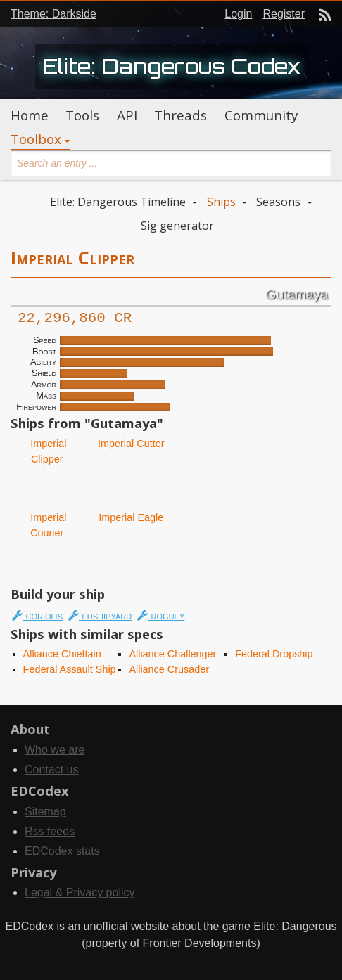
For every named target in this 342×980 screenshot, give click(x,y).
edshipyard (100, 615)
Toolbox (36, 139)
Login (238, 14)
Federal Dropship (274, 654)
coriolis (37, 615)
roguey (161, 615)
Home (30, 115)
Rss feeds (50, 831)
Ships (221, 202)
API (127, 115)
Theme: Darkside (53, 14)
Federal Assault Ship (70, 669)
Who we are (55, 750)
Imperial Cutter (129, 444)
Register (284, 14)
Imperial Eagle (129, 517)
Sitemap (45, 812)
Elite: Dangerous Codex (171, 66)
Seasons (278, 202)
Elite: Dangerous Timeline (118, 202)
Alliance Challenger (172, 654)
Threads (180, 115)
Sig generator (177, 226)
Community (261, 115)
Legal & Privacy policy (80, 892)
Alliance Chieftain (62, 654)
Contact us (51, 769)
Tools (82, 115)
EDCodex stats (62, 851)
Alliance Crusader (169, 669)
